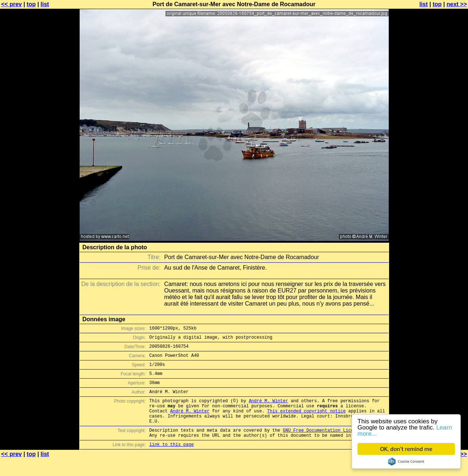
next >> (457, 4)
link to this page (172, 462)
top (31, 4)
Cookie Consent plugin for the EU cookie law (406, 461)
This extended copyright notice (307, 423)
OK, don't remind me (406, 449)
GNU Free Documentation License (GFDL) (331, 445)
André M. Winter (268, 410)
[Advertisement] (439, 180)
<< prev (11, 4)
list (45, 4)
